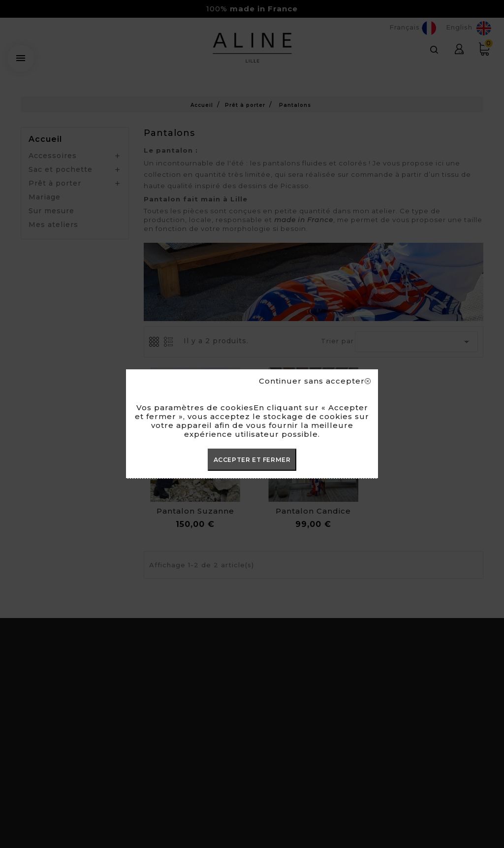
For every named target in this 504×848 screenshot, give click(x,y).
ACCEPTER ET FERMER (252, 460)
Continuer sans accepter (315, 381)
